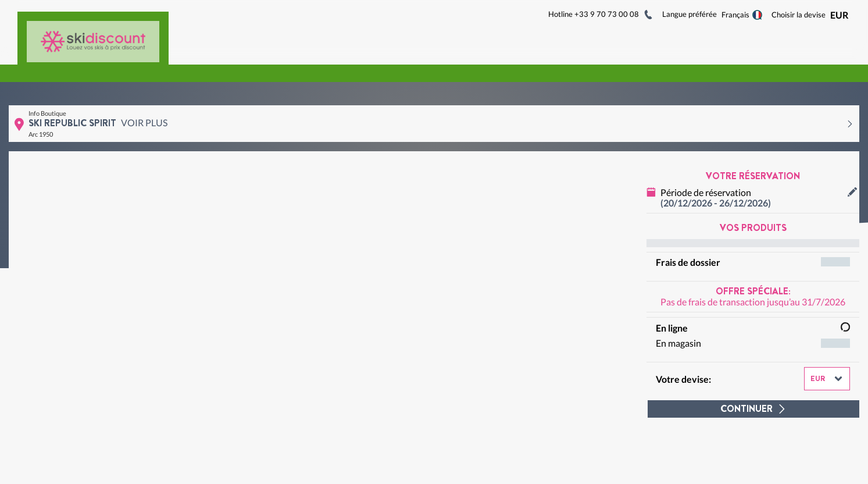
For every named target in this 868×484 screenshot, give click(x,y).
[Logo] (93, 35)
